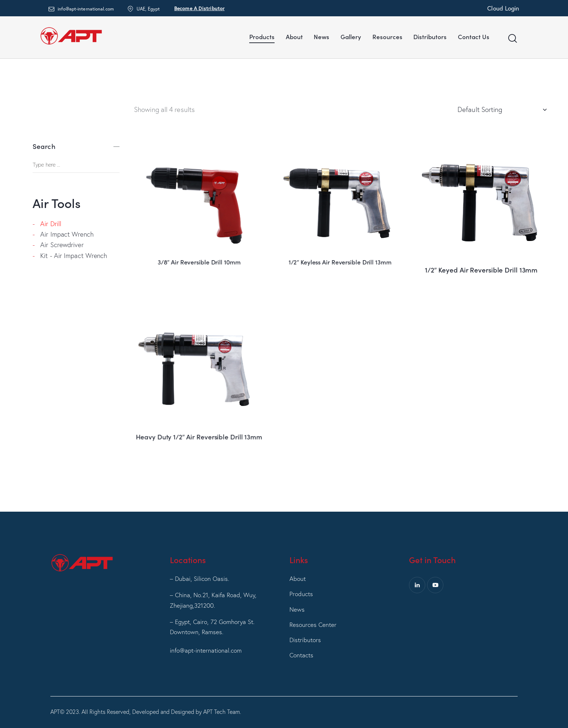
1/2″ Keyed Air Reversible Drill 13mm (481, 262)
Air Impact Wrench (67, 234)
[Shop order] (502, 109)
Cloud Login (503, 8)
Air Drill (51, 224)
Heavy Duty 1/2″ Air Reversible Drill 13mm (199, 410)
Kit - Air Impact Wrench (74, 256)
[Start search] (512, 39)
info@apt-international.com (206, 650)
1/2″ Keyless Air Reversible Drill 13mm (340, 222)
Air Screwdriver (62, 245)
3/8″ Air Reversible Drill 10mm (199, 222)
